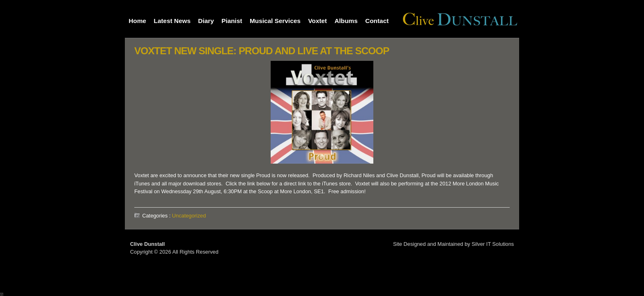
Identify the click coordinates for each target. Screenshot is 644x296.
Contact (377, 21)
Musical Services (275, 21)
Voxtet (317, 21)
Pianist (232, 21)
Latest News (172, 21)
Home (137, 21)
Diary (206, 21)
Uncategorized (189, 216)
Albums (346, 21)
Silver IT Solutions (493, 244)
